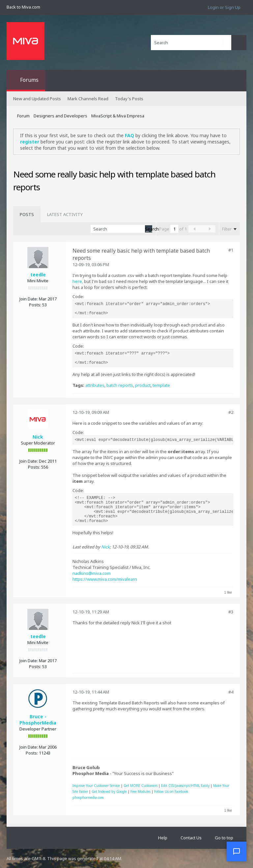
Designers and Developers (60, 116)
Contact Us (191, 838)
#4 (231, 692)
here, (78, 281)
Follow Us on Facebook (171, 791)
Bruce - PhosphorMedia (38, 720)
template (161, 385)
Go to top (224, 838)
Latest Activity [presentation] (65, 214)
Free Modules (141, 791)
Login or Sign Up (224, 7)
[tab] (27, 214)
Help (163, 838)
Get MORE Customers (141, 786)
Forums (29, 80)
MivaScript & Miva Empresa (118, 116)
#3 (231, 612)
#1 (231, 250)
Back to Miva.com (23, 7)
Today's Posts (129, 99)
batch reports (120, 385)
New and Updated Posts (37, 99)
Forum (23, 116)
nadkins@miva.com (92, 573)
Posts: (35, 305)
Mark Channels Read (88, 99)
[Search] (191, 43)
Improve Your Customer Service (96, 786)
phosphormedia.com (88, 797)
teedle (38, 275)
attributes (95, 385)
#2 (231, 412)
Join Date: (29, 299)
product (143, 385)
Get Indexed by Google (109, 791)
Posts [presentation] (27, 214)
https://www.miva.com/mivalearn (105, 579)
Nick (38, 437)
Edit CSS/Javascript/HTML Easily (185, 786)
